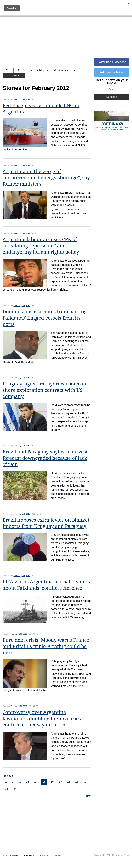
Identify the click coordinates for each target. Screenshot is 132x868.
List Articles (13, 76)
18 (69, 782)
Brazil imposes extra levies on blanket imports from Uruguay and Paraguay (46, 523)
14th (21, 634)
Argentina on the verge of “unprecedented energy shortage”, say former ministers (46, 178)
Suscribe (112, 97)
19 (77, 782)
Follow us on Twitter (112, 72)
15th (23, 99)
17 (60, 782)
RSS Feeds (29, 856)
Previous (8, 776)
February (17, 99)
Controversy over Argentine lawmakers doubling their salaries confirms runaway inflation (42, 719)
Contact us (44, 856)
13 (28, 782)
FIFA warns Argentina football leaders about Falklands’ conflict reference (46, 585)
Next (89, 796)
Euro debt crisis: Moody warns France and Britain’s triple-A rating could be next (46, 646)
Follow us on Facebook (112, 62)
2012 (28, 99)
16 (52, 782)
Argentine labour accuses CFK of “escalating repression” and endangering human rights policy (41, 246)
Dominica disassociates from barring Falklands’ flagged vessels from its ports (45, 318)
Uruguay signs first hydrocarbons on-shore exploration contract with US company (45, 390)
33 (7, 789)
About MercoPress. (11, 856)
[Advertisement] (47, 44)
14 (36, 782)
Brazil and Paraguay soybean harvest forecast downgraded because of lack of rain (45, 458)
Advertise (57, 856)
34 (15, 789)
